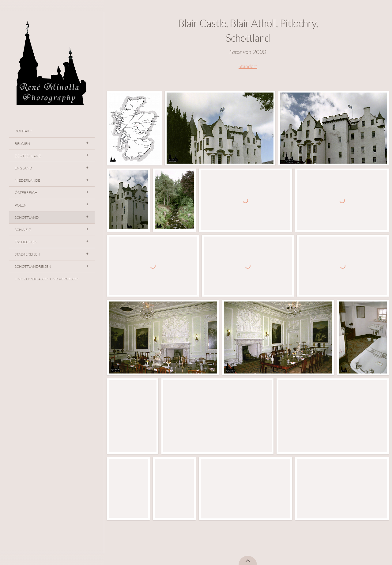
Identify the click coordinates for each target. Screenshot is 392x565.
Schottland (27, 217)
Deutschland (28, 156)
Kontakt (23, 131)
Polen (21, 205)
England (23, 168)
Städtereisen (27, 254)
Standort (248, 66)
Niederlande (27, 180)
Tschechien (26, 242)
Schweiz (23, 230)
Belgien (22, 144)
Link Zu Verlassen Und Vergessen (47, 279)
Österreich (26, 193)
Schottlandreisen (33, 266)
